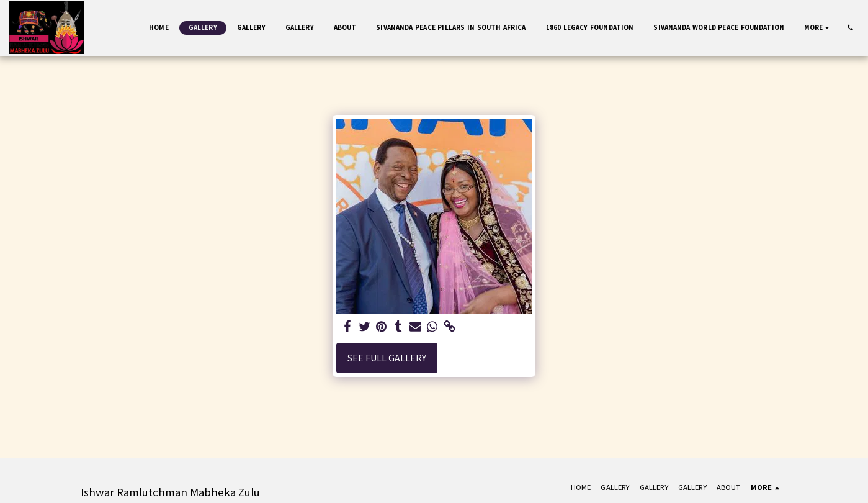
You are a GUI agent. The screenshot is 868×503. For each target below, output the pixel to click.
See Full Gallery (387, 358)
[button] (850, 28)
